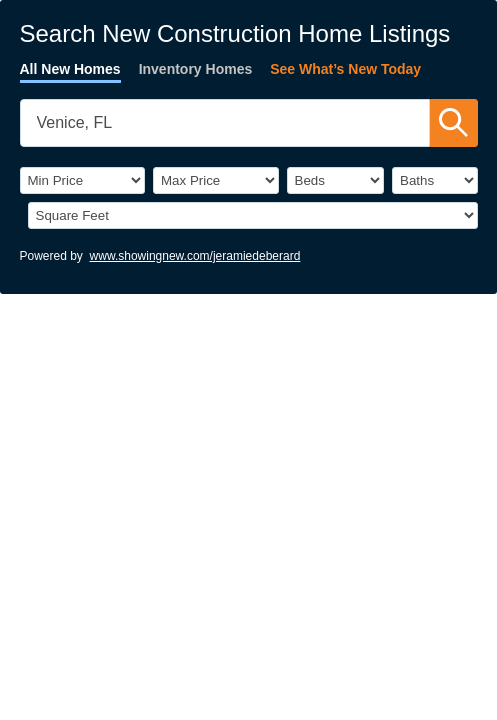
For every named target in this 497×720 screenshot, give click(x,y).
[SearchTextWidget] (225, 123)
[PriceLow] (83, 180)
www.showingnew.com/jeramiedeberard (195, 256)
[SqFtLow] (253, 215)
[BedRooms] (336, 180)
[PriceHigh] (216, 180)
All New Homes (70, 69)
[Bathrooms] (435, 180)
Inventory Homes (196, 69)
